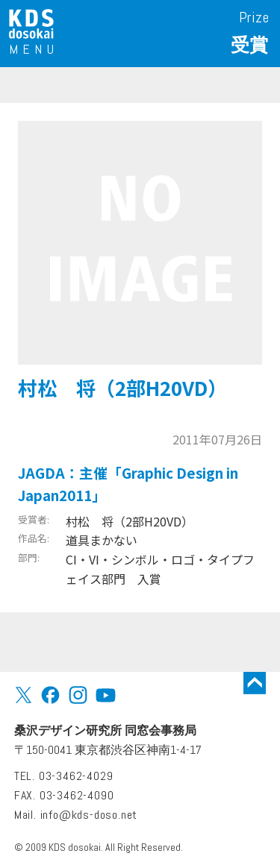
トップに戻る (255, 683)
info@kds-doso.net (89, 815)
